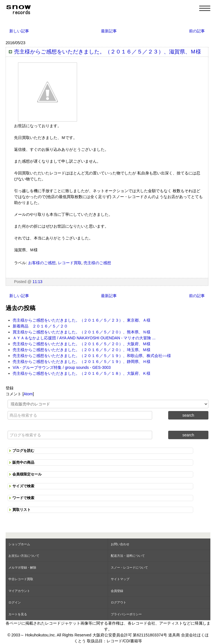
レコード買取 (70, 263)
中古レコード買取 (21, 579)
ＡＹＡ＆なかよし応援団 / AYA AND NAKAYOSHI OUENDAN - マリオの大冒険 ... (84, 338)
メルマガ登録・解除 (22, 567)
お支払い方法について (24, 556)
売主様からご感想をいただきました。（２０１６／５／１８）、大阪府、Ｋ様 (82, 373)
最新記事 (109, 31)
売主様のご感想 (97, 263)
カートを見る (18, 614)
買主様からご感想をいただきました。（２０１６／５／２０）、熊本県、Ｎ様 (82, 332)
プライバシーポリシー (126, 614)
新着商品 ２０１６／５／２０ (40, 326)
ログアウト (119, 602)
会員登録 (117, 591)
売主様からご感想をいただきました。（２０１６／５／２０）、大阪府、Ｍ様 (82, 344)
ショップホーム (19, 544)
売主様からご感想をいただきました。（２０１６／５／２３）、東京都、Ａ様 (82, 320)
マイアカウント (19, 591)
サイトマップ (120, 579)
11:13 (38, 282)
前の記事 (197, 31)
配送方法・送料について (128, 556)
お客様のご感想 (42, 263)
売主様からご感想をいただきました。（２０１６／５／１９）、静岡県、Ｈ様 (82, 362)
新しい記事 (19, 31)
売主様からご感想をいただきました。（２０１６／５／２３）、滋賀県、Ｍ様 (108, 52)
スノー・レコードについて (129, 567)
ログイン (15, 602)
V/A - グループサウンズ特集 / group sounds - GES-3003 (62, 367)
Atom (28, 394)
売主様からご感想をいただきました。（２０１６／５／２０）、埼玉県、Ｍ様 (82, 350)
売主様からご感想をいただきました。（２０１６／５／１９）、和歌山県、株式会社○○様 (92, 356)
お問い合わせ (120, 544)
